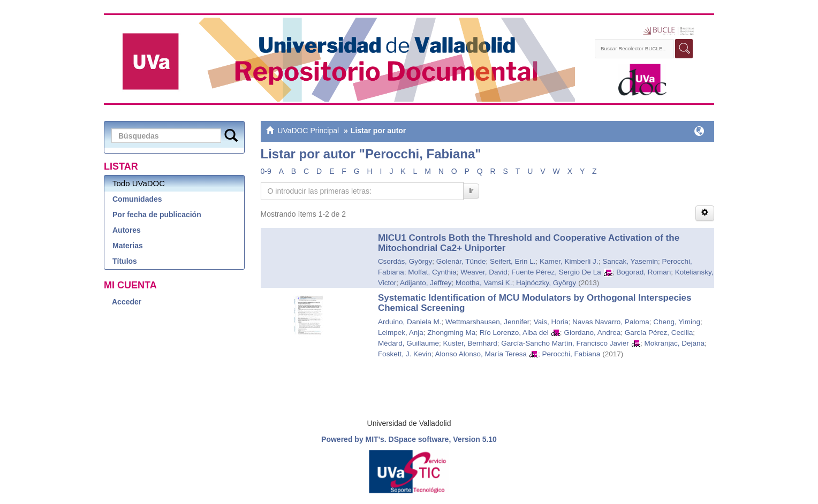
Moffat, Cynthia (432, 272)
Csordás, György (405, 261)
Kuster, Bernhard (470, 343)
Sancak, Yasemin (630, 261)
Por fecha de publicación (157, 215)
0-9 (266, 171)
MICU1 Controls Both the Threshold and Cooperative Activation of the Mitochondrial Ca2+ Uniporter (529, 243)
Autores (127, 230)
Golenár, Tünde (461, 261)
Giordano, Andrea (592, 333)
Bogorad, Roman (643, 272)
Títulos (125, 261)
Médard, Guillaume (408, 343)
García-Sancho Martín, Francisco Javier (565, 343)
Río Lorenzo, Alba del (514, 333)
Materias (128, 246)
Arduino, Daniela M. (410, 322)
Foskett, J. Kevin (405, 354)
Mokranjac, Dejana (674, 343)
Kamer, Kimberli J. (569, 261)
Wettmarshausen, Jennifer (487, 322)
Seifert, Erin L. (513, 261)
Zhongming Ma (451, 333)
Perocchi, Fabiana (571, 354)
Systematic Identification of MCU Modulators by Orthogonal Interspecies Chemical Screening (535, 303)
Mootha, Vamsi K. (484, 283)
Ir (471, 191)
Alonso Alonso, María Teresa (481, 354)
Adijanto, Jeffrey (426, 283)
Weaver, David (484, 272)
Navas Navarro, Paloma (611, 322)
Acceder (127, 302)
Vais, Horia (551, 322)
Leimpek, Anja (401, 333)
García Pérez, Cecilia (659, 333)
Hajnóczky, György (546, 283)
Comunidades (137, 199)
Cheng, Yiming (677, 322)
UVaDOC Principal (308, 131)
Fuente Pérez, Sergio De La (556, 272)
